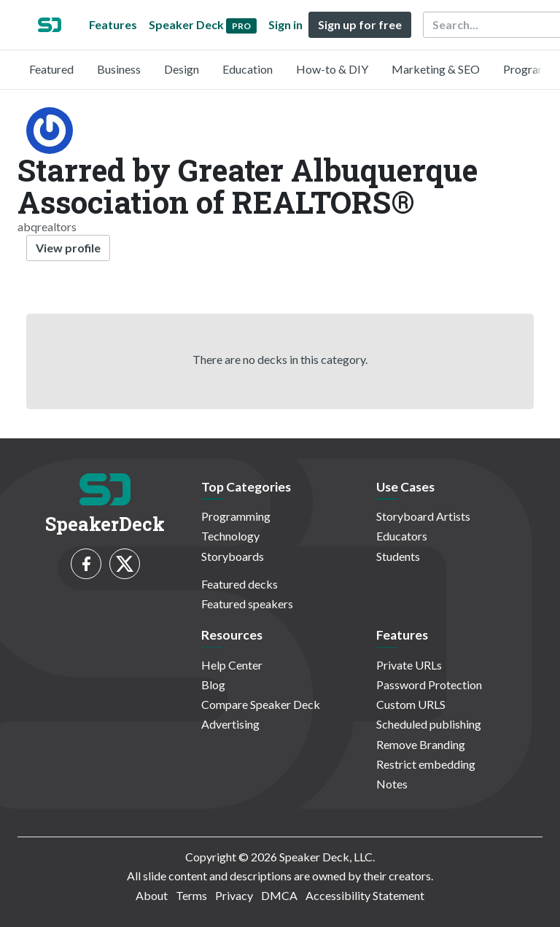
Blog (213, 684)
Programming (236, 516)
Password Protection (429, 684)
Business (119, 69)
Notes (392, 784)
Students (398, 556)
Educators (402, 536)
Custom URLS (411, 704)
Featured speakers (247, 604)
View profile (68, 248)
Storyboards (233, 556)
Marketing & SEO (436, 69)
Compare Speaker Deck (261, 704)
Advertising (230, 724)
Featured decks (240, 584)
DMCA (279, 895)
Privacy (234, 895)
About (152, 895)
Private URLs (409, 665)
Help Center (232, 665)
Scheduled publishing (429, 724)
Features (113, 24)
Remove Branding (421, 744)
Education (248, 69)
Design (182, 69)
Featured (51, 69)
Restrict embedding (426, 764)
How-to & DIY (332, 69)
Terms (191, 895)
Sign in (285, 24)
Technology (230, 536)
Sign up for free (360, 24)
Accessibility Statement (365, 895)
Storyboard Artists (423, 516)
